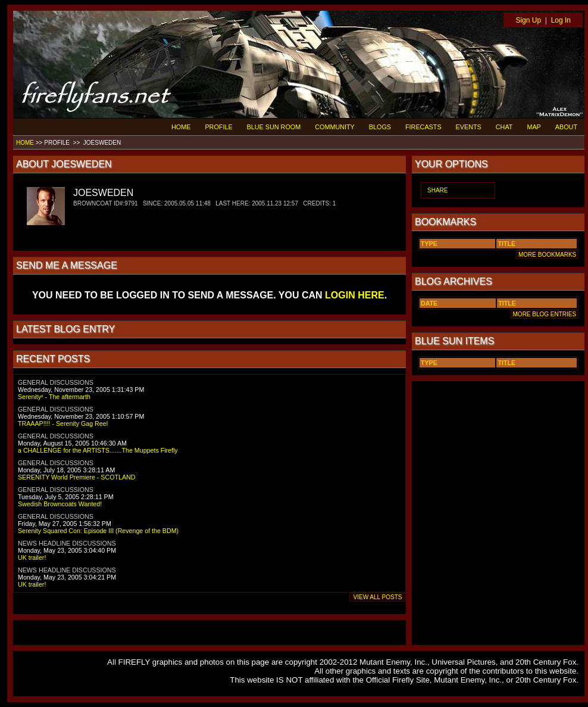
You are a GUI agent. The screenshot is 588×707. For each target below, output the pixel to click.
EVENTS (469, 127)
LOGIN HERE (355, 295)
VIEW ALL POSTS (378, 597)
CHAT (504, 127)
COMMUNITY (335, 127)
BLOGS (380, 127)
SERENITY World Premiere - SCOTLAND (76, 477)
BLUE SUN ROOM (274, 127)
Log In (561, 20)
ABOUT (566, 127)
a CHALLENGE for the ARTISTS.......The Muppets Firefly (98, 450)
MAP (534, 127)
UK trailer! (32, 557)
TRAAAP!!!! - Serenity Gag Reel (63, 423)
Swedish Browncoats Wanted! (60, 504)
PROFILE (218, 127)
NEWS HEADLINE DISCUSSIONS (67, 543)
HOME (181, 127)
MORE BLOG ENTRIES (545, 314)
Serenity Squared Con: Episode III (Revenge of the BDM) (98, 531)
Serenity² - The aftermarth (54, 397)
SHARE (437, 190)
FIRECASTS (423, 127)
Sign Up (528, 20)
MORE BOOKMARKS (547, 255)
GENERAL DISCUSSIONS (56, 382)
